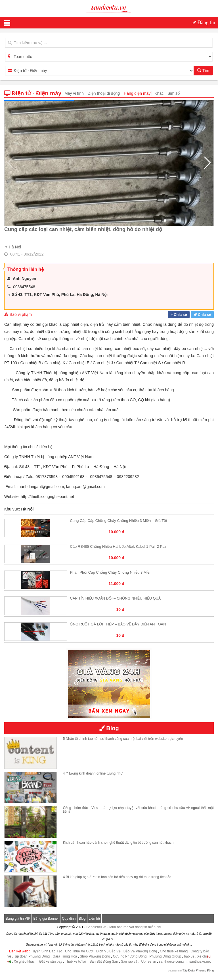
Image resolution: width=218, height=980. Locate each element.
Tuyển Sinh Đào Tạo (47, 951)
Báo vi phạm (18, 314)
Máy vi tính (74, 93)
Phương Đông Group (165, 956)
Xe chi (202, 956)
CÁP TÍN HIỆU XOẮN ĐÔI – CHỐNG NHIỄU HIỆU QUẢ (115, 598)
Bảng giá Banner (46, 919)
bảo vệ (190, 956)
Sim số (174, 93)
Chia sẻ (180, 315)
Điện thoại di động (104, 93)
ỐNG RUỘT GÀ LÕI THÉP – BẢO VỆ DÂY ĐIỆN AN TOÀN (118, 624)
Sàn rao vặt (130, 962)
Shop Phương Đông (95, 956)
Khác (159, 93)
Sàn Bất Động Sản (104, 962)
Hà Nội (15, 247)
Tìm (203, 71)
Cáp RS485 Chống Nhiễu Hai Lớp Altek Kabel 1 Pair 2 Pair (118, 546)
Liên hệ (95, 919)
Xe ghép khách (25, 962)
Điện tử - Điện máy (33, 93)
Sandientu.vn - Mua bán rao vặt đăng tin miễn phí (124, 927)
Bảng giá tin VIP (18, 919)
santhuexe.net (200, 962)
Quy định (69, 919)
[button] (207, 163)
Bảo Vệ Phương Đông (140, 951)
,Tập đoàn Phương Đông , (32, 956)
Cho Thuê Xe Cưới (79, 951)
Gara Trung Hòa (65, 956)
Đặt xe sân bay (51, 962)
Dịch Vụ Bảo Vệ (108, 951)
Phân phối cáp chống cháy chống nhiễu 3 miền (111, 572)
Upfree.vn (149, 962)
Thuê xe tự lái (76, 962)
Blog (82, 919)
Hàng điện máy (137, 93)
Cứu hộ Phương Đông (130, 956)
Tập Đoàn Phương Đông (198, 970)
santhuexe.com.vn (173, 962)
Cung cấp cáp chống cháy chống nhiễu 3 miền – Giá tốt (118, 521)
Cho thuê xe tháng (174, 951)
